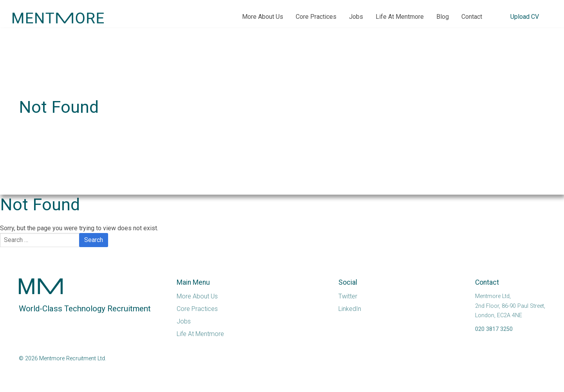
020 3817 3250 (494, 329)
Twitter (348, 296)
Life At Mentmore (400, 17)
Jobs (356, 17)
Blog (443, 17)
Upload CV (525, 17)
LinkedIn (350, 309)
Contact (472, 17)
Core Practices (316, 17)
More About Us (263, 17)
